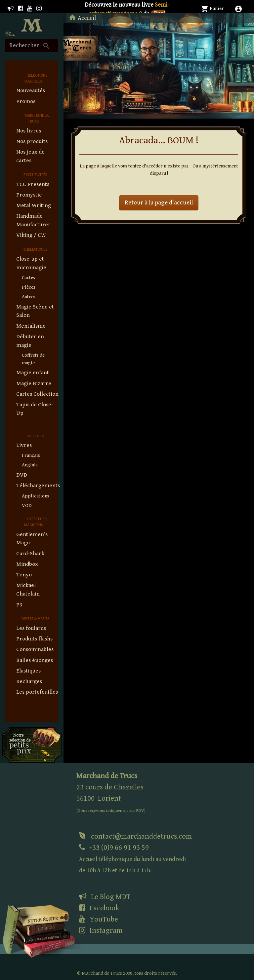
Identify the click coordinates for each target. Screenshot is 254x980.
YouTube (99, 919)
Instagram (101, 930)
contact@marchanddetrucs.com (135, 836)
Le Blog (105, 897)
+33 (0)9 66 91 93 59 (132, 859)
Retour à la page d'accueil (159, 203)
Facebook (99, 908)
